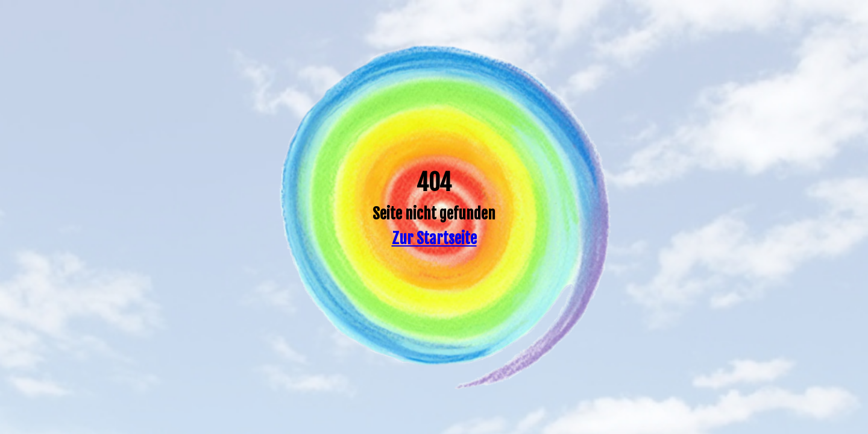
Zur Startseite (434, 238)
